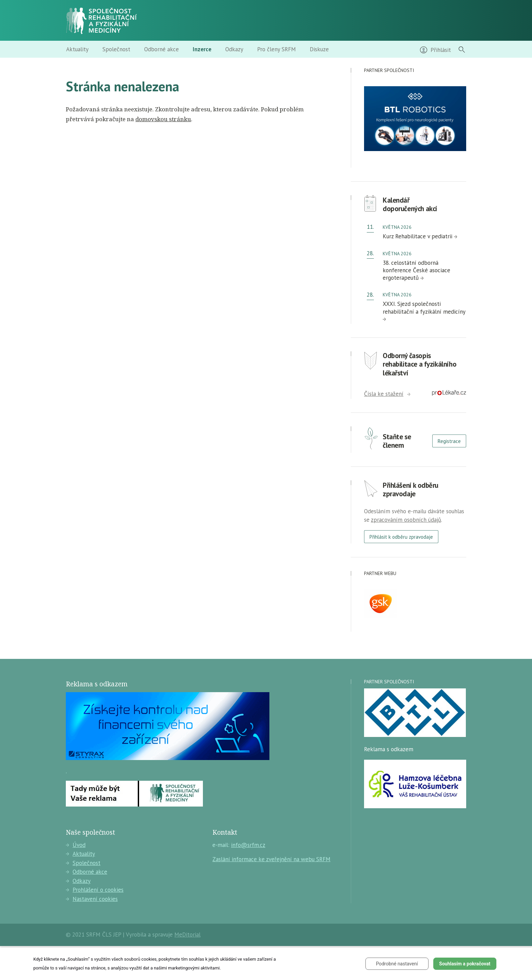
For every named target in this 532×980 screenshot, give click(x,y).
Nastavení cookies (92, 899)
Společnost (83, 863)
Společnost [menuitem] (116, 49)
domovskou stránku (163, 119)
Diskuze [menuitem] (319, 49)
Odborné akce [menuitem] (161, 49)
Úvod (76, 845)
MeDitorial (187, 935)
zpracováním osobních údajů (406, 520)
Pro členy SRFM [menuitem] (277, 49)
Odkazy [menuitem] (234, 49)
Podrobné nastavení (397, 964)
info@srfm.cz (248, 845)
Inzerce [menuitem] (202, 49)
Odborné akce (87, 872)
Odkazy (78, 881)
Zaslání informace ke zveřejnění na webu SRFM (271, 859)
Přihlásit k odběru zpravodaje (401, 537)
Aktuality (80, 854)
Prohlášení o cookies (95, 890)
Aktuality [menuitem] (77, 49)
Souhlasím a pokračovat (465, 964)
